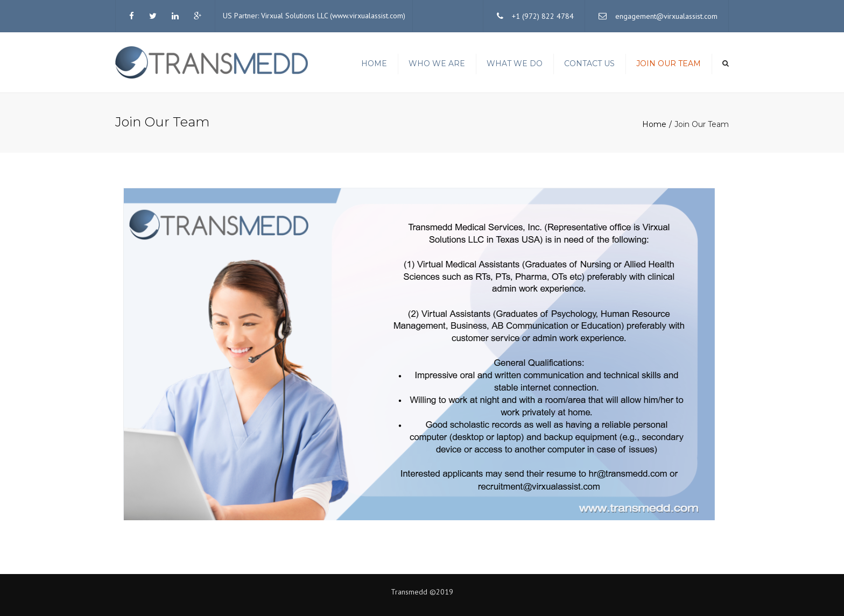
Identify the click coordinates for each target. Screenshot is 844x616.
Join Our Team (669, 63)
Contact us (589, 63)
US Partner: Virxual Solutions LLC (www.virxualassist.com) (314, 16)
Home (374, 63)
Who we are (437, 63)
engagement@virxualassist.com (666, 16)
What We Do (515, 63)
